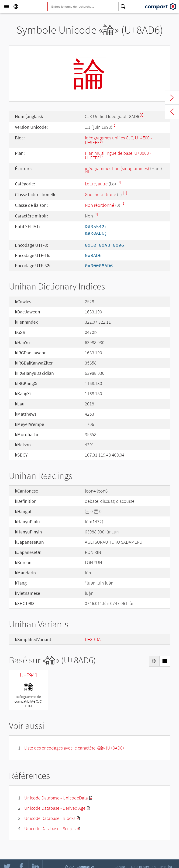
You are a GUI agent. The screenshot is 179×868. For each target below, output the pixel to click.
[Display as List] (165, 661)
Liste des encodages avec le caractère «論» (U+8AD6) (74, 748)
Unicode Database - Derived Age (55, 808)
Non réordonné (100, 205)
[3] (102, 141)
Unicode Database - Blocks (50, 818)
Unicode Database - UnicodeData (56, 798)
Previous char (172, 112)
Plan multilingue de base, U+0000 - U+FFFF (118, 155)
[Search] (123, 7)
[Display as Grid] (154, 661)
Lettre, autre (96, 184)
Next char (172, 98)
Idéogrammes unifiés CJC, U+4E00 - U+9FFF (118, 140)
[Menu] (7, 7)
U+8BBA (93, 639)
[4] (87, 171)
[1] (141, 115)
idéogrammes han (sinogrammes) (117, 168)
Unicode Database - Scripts (50, 828)
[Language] (16, 7)
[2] (115, 125)
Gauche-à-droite (100, 194)
